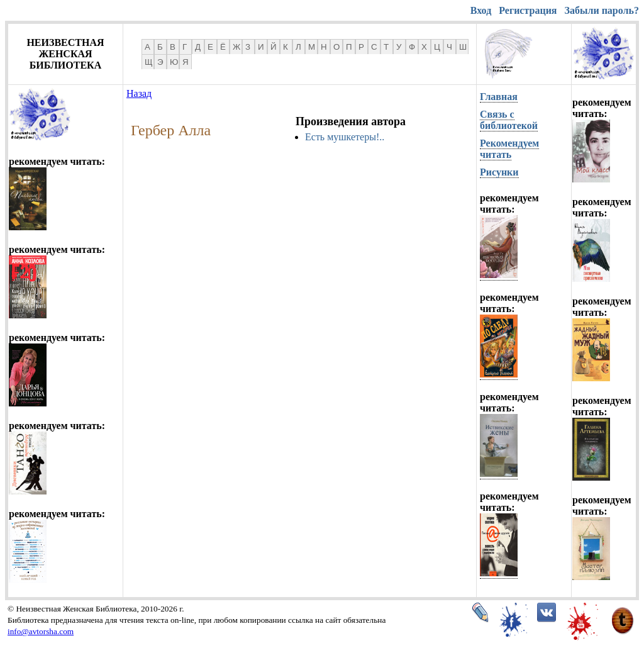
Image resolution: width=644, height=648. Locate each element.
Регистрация (528, 10)
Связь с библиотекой (509, 120)
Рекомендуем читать (509, 149)
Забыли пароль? (602, 10)
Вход (481, 10)
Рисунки (499, 172)
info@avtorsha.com (41, 631)
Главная (499, 97)
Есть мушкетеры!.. (345, 137)
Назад (139, 93)
